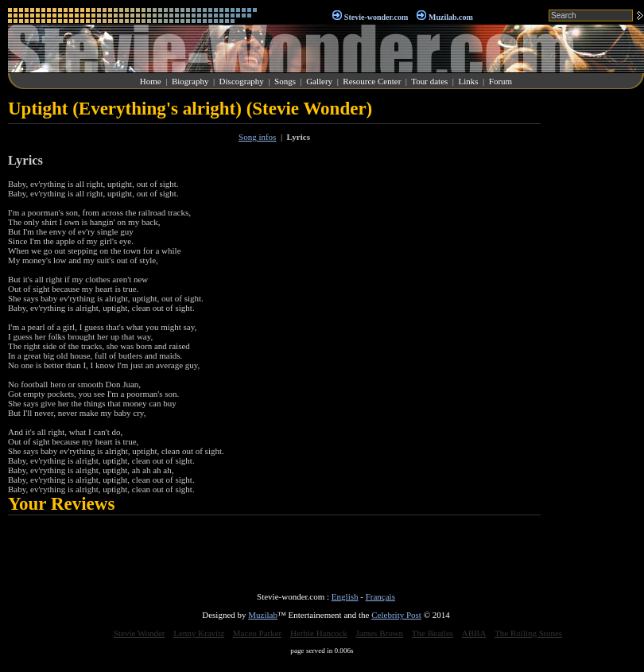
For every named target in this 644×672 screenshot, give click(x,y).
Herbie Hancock (319, 633)
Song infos (257, 137)
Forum (500, 81)
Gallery (319, 81)
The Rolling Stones (528, 633)
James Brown (380, 633)
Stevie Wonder (140, 633)
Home (151, 81)
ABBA (474, 633)
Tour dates (429, 81)
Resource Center (372, 81)
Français (380, 596)
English (345, 596)
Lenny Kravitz (199, 633)
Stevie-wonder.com (376, 17)
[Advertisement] (596, 337)
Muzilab (263, 615)
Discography (242, 81)
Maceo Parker (257, 633)
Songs (285, 81)
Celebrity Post (396, 615)
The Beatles (433, 633)
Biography (190, 81)
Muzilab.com (451, 17)
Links (469, 81)
